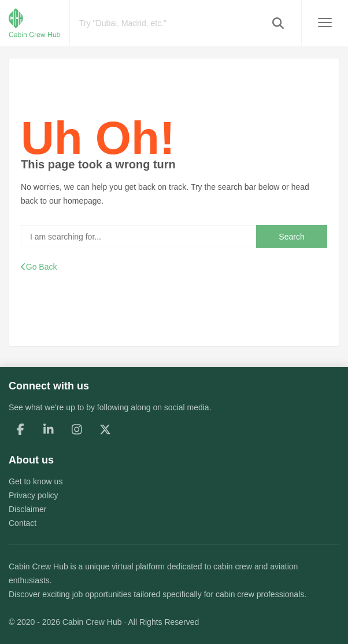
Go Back (39, 267)
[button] (278, 23)
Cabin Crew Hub (38, 566)
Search (291, 237)
